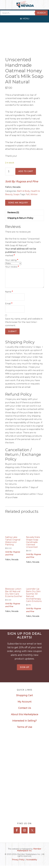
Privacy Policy (18, 860)
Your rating (12, 260)
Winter (34, 194)
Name (9, 292)
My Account (25, 702)
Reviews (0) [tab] (13, 213)
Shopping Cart (25, 695)
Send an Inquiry (18, 203)
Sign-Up (25, 667)
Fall (28, 194)
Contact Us (25, 708)
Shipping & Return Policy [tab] (20, 218)
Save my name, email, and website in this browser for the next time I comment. (24, 322)
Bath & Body (23, 191)
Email (9, 304)
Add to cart (26, 171)
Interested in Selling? (25, 721)
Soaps (16, 194)
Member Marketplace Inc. (29, 850)
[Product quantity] (10, 172)
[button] (26, 18)
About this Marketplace (25, 714)
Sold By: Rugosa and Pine (22, 181)
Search (41, 13)
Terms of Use (25, 727)
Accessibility (32, 860)
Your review (12, 267)
